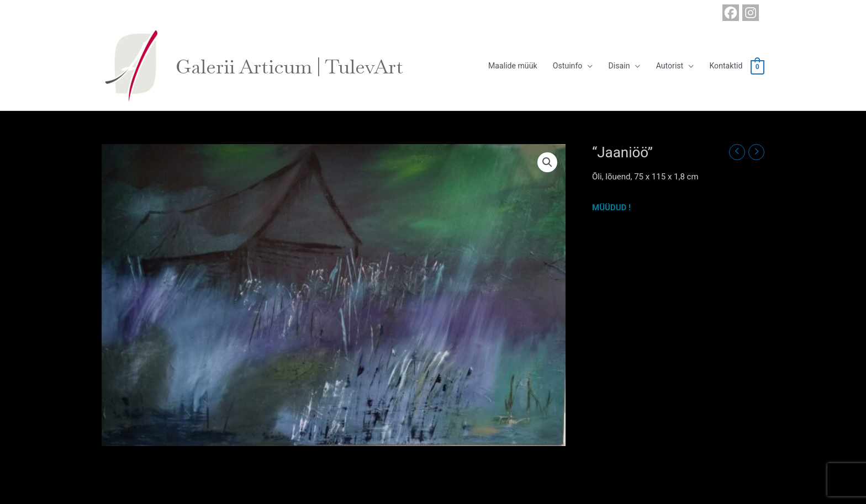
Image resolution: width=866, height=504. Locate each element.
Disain (611, 66)
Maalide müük (499, 66)
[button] (547, 162)
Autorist (665, 66)
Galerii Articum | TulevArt (296, 66)
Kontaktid (724, 66)
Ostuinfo (557, 66)
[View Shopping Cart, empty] (757, 67)
